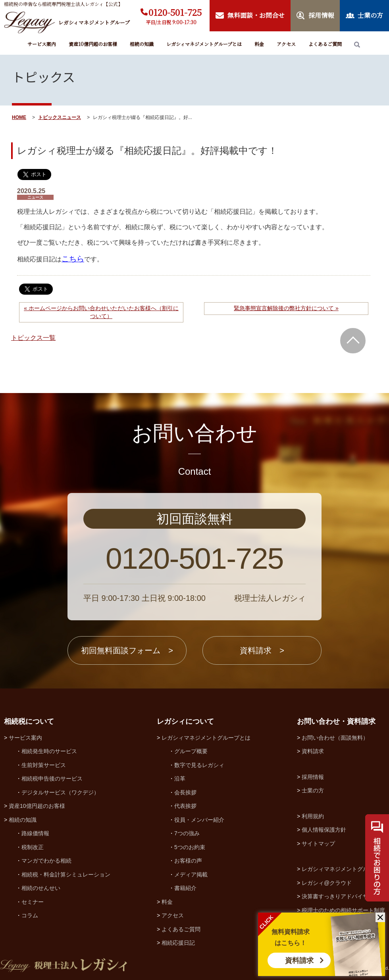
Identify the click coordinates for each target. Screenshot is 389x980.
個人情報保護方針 (324, 830)
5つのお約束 (190, 847)
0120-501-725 (175, 12)
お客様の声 (188, 861)
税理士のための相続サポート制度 (343, 910)
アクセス (286, 44)
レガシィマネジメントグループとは (204, 44)
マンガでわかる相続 (46, 861)
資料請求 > (262, 650)
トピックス (50, 117)
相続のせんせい (41, 888)
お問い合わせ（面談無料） (335, 738)
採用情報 (313, 777)
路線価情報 (35, 833)
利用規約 (313, 816)
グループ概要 (191, 751)
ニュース (71, 117)
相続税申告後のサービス (52, 779)
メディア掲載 (191, 875)
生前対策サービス (44, 765)
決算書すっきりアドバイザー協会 (343, 896)
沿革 (180, 779)
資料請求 (299, 961)
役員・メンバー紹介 (199, 820)
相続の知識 (142, 44)
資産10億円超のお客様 (93, 44)
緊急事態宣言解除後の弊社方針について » (286, 308)
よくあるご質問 (325, 44)
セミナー (33, 902)
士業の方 (313, 790)
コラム (30, 915)
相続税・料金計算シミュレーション (66, 875)
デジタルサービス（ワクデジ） (60, 792)
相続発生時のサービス (49, 751)
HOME (19, 117)
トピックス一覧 (33, 338)
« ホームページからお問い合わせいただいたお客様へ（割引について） (101, 312)
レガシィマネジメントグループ (341, 869)
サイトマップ (318, 844)
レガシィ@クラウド (327, 883)
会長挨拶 (185, 792)
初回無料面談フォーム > (127, 650)
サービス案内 (42, 44)
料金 (259, 44)
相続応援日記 (178, 943)
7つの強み (187, 833)
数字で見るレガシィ (199, 765)
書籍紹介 (185, 888)
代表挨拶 (185, 806)
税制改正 (33, 847)
